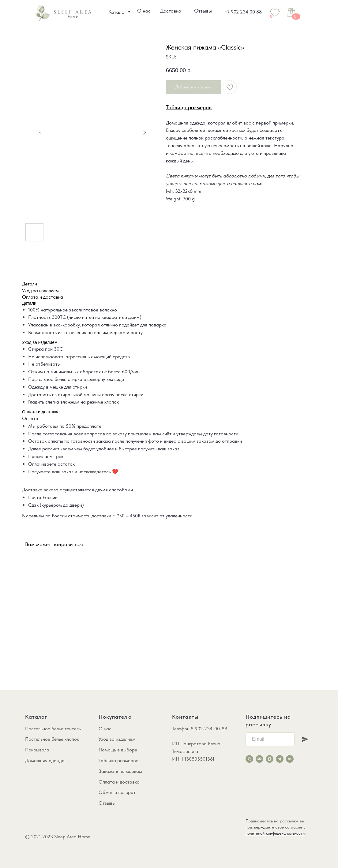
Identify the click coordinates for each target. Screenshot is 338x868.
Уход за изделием (117, 739)
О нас (105, 729)
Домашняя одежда (45, 760)
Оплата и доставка (119, 782)
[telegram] (280, 759)
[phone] (249, 759)
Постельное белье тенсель (53, 729)
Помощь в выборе (118, 750)
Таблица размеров (118, 760)
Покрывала (37, 750)
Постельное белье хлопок (52, 739)
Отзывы (107, 803)
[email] (259, 759)
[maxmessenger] (270, 759)
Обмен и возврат (117, 792)
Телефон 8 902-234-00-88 (200, 729)
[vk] (290, 759)
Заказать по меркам (120, 771)
